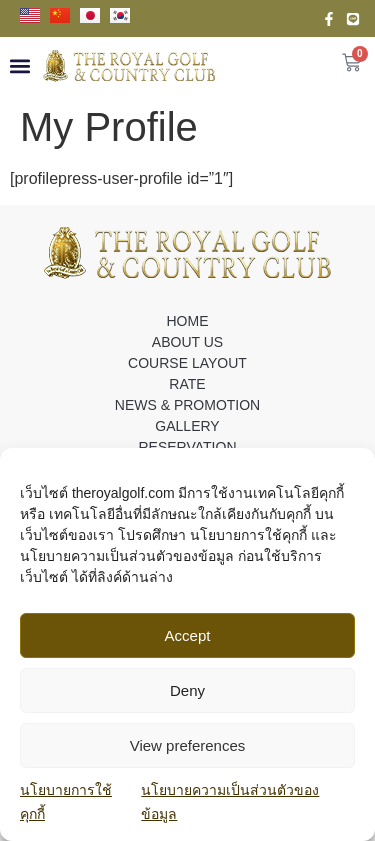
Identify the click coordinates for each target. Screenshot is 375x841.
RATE (187, 384)
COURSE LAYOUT (187, 363)
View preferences (188, 745)
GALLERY (187, 426)
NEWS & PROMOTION (187, 405)
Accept (188, 635)
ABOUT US (187, 342)
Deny (187, 690)
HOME (188, 321)
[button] (19, 65)
